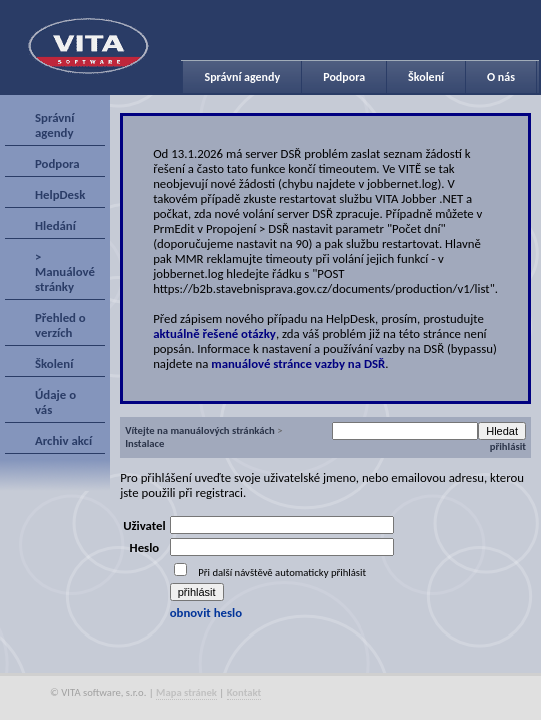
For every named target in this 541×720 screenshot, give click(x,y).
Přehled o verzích (60, 325)
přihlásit (508, 446)
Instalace (144, 443)
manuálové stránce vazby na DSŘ (298, 363)
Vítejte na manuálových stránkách (200, 430)
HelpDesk (60, 194)
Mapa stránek (186, 692)
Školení (426, 77)
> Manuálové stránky (65, 271)
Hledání (55, 225)
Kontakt (244, 692)
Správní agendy (242, 77)
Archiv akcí (63, 440)
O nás (501, 77)
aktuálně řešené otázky (214, 333)
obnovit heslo (206, 612)
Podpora (344, 77)
